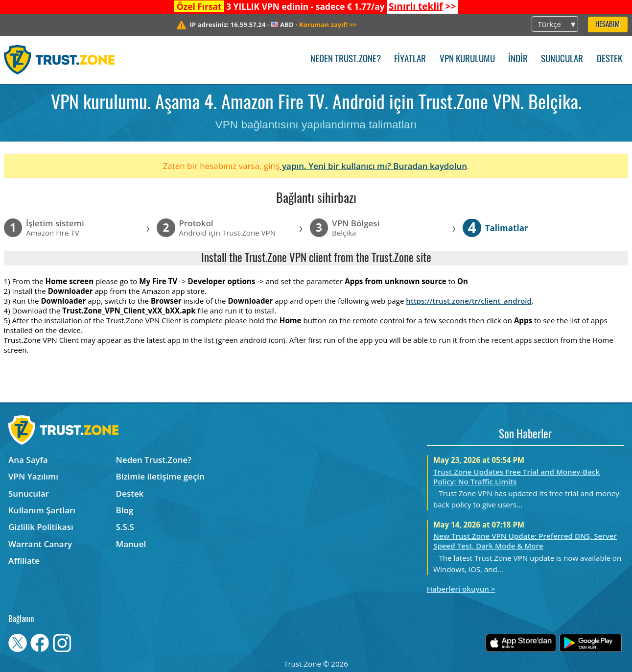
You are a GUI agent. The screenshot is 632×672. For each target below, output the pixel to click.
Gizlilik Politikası (41, 527)
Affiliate (24, 561)
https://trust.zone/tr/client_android (469, 301)
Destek (609, 60)
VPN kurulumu (467, 60)
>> (422, 6)
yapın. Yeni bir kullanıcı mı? (337, 166)
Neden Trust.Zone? (346, 60)
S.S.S (125, 527)
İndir (518, 60)
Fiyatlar (410, 60)
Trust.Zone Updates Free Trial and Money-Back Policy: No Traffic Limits (516, 477)
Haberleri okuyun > (461, 589)
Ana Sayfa (28, 460)
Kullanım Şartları (42, 510)
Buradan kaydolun (430, 166)
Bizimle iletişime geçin (160, 476)
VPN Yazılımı (33, 476)
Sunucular (562, 60)
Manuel (131, 544)
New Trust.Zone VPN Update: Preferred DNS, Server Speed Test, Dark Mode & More (525, 541)
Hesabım (608, 25)
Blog (125, 510)
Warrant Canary (40, 544)
